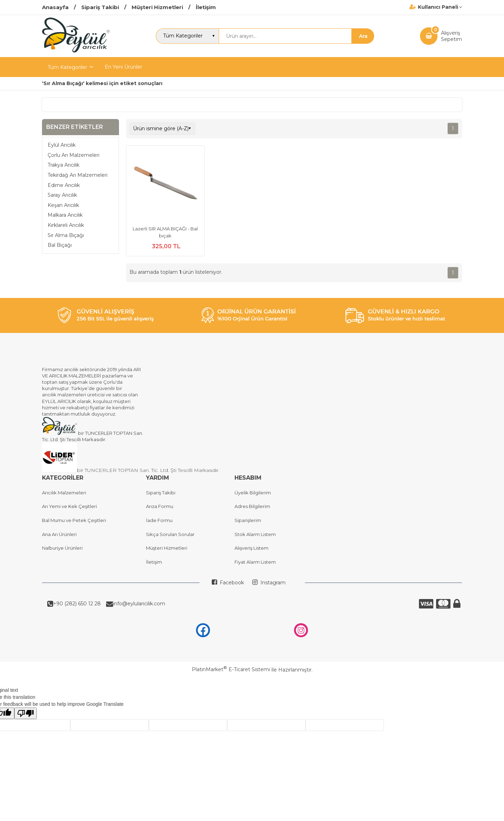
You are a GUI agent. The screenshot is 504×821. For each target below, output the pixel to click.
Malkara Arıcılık (65, 215)
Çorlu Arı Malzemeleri (73, 155)
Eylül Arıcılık (62, 145)
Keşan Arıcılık (63, 205)
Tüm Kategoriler (67, 67)
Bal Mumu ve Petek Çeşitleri (74, 520)
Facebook (231, 583)
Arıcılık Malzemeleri (64, 493)
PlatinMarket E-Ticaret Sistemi (231, 669)
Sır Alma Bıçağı (66, 235)
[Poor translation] (26, 713)
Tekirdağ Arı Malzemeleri (78, 175)
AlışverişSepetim (451, 36)
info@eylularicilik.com (139, 604)
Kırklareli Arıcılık (66, 225)
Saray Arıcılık (62, 195)
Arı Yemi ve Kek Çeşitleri (69, 506)
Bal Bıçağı (60, 245)
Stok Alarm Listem (255, 534)
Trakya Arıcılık (64, 165)
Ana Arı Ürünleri (59, 534)
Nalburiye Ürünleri (62, 548)
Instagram (272, 583)
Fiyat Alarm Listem (255, 562)
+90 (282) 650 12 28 (77, 604)
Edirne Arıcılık (64, 185)
